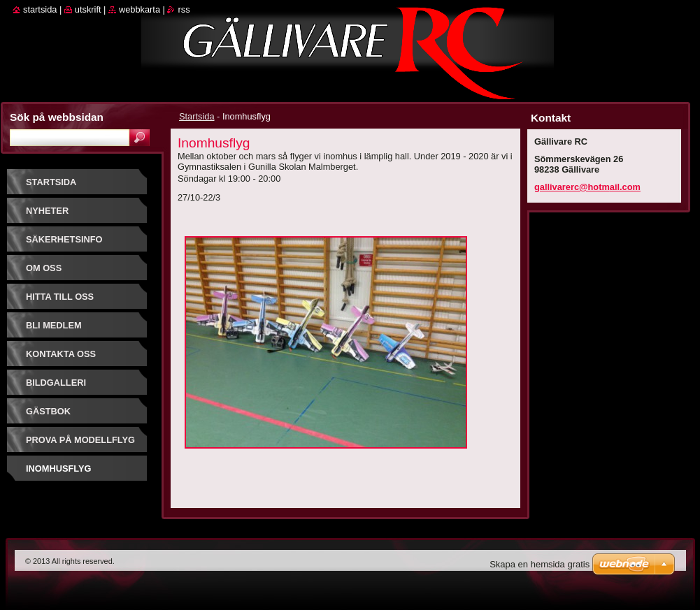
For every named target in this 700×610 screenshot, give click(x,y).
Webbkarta (140, 9)
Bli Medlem (54, 325)
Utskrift (88, 9)
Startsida (197, 116)
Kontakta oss (61, 354)
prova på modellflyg (80, 440)
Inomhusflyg (58, 469)
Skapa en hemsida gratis (540, 564)
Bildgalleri (56, 383)
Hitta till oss (60, 297)
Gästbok (48, 411)
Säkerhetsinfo (64, 239)
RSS (184, 9)
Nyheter (47, 211)
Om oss (44, 268)
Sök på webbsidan (57, 117)
